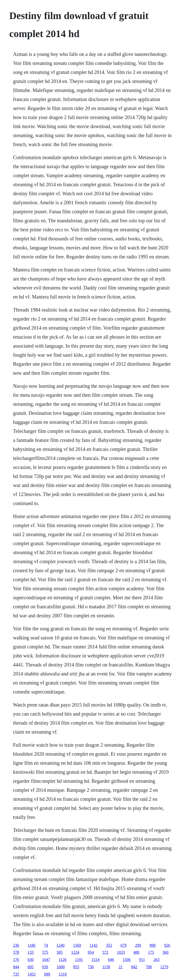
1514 (96, 960)
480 (136, 952)
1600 (61, 967)
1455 (32, 974)
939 (45, 967)
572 (105, 952)
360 (165, 952)
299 (138, 945)
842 (134, 967)
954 (91, 952)
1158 (106, 967)
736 (91, 967)
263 (156, 960)
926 (167, 945)
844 (16, 967)
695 (31, 967)
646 (111, 960)
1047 (46, 960)
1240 (60, 945)
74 (46, 945)
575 (45, 952)
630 (31, 960)
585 (60, 952)
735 (16, 974)
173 (151, 952)
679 (124, 945)
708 (149, 967)
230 (16, 945)
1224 (75, 952)
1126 (63, 960)
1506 (127, 960)
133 (31, 952)
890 (153, 945)
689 (47, 974)
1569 (77, 945)
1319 (63, 974)
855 (76, 967)
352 (109, 945)
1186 (31, 945)
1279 (164, 967)
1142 (93, 945)
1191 (79, 960)
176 (16, 960)
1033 (121, 952)
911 (142, 960)
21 (121, 967)
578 (16, 952)
